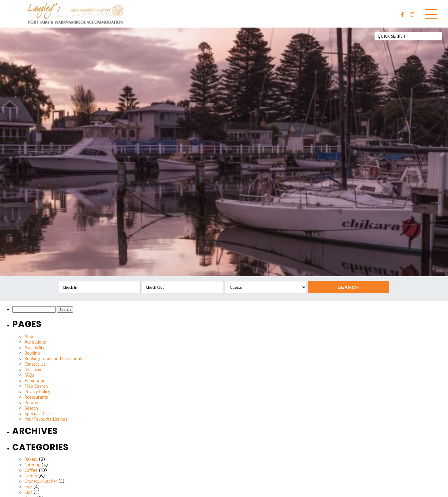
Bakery (31, 459)
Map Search (36, 386)
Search (348, 287)
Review (31, 403)
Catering (32, 465)
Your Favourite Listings (46, 419)
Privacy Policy (37, 392)
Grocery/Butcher (41, 481)
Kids (28, 492)
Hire (28, 487)
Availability (35, 348)
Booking (32, 353)
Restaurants (36, 397)
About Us (34, 337)
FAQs (29, 375)
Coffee (31, 470)
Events (31, 476)
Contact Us (35, 364)
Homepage (35, 381)
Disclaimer (34, 370)
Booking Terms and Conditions (53, 359)
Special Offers (38, 414)
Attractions (35, 342)
